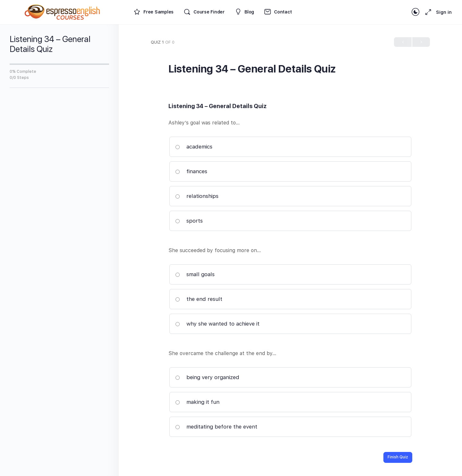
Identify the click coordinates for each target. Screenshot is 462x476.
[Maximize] (427, 12)
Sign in (444, 12)
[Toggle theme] (415, 12)
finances (191, 171)
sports (189, 221)
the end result (199, 299)
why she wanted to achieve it (217, 324)
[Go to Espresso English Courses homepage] (63, 11)
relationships (197, 196)
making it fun (197, 402)
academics (194, 147)
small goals (195, 274)
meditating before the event (216, 427)
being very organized (207, 377)
